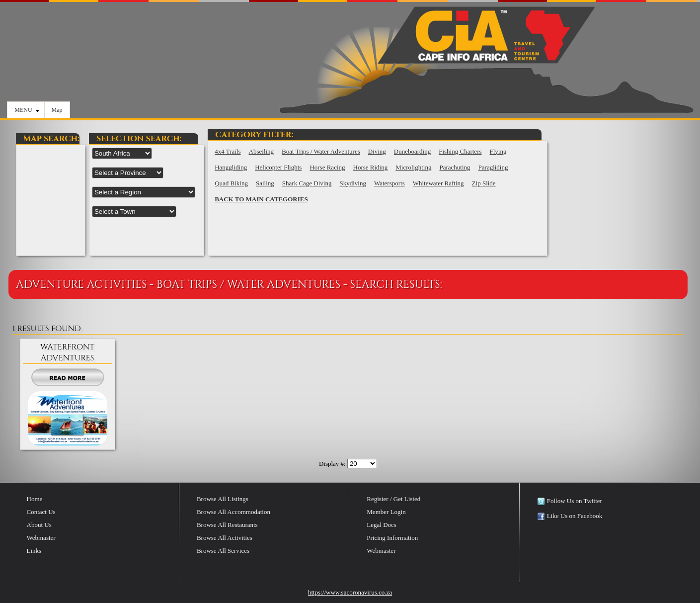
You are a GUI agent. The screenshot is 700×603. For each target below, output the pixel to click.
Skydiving (352, 183)
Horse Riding (371, 167)
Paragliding (493, 167)
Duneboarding (412, 151)
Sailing (265, 183)
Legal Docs (382, 525)
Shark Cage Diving (307, 183)
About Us (39, 525)
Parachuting (455, 167)
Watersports (389, 183)
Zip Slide (484, 183)
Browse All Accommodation (233, 512)
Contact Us (41, 512)
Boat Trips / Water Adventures (321, 151)
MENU (27, 110)
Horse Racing (327, 167)
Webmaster (41, 538)
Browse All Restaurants (227, 525)
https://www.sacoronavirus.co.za (350, 592)
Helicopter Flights (278, 167)
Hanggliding (231, 167)
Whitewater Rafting (438, 183)
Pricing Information (392, 538)
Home (35, 499)
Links (34, 551)
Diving (377, 151)
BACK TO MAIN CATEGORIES (261, 199)
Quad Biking (231, 183)
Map (57, 110)
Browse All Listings (223, 499)
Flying (498, 151)
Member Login (386, 512)
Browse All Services (223, 551)
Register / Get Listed (393, 499)
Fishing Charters (460, 151)
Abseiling (262, 151)
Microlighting (413, 167)
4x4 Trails (228, 151)
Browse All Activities (225, 538)
